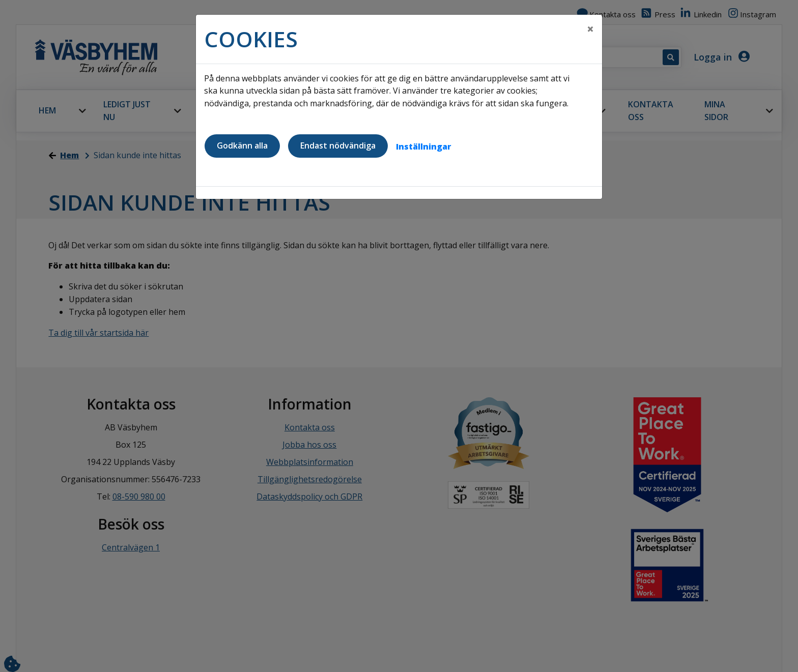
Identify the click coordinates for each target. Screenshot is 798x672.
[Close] (590, 29)
